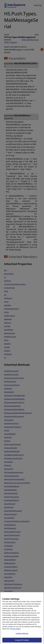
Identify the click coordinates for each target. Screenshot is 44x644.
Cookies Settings (22, 636)
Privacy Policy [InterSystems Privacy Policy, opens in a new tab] (16, 631)
